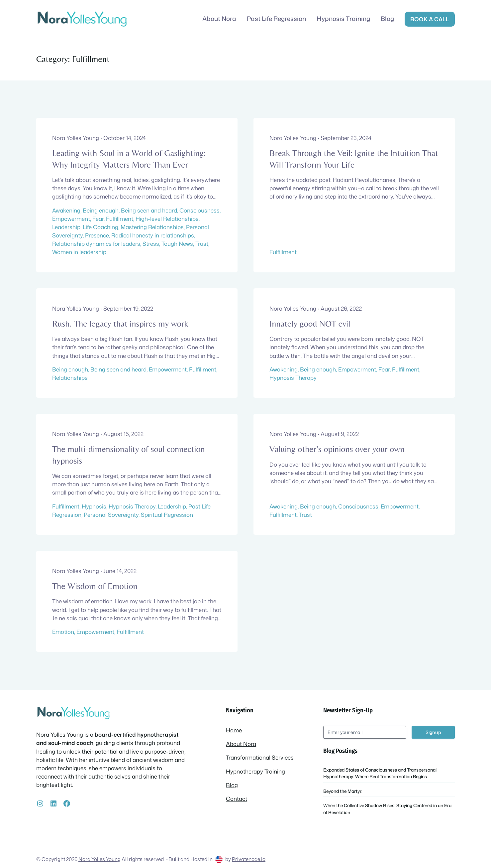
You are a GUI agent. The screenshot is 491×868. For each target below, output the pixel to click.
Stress (151, 244)
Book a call (430, 19)
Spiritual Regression (167, 515)
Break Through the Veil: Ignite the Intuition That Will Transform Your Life (354, 159)
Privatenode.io (249, 859)
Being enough (101, 210)
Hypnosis (94, 506)
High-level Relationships (167, 219)
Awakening (66, 210)
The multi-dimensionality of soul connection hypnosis (129, 455)
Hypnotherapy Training (255, 771)
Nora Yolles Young (99, 859)
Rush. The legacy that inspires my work (120, 324)
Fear (98, 219)
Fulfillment (120, 219)
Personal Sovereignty (111, 515)
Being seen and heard (149, 210)
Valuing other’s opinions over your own (337, 449)
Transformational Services (260, 757)
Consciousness (199, 210)
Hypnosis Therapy (293, 378)
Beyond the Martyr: (343, 791)
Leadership (66, 227)
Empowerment (71, 219)
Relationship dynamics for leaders (96, 244)
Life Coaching (100, 227)
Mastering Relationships (152, 227)
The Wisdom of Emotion (95, 586)
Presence (97, 235)
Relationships (70, 378)
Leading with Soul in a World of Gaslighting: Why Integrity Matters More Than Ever (129, 159)
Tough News (177, 244)
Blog (232, 785)
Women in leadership (79, 252)
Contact (237, 799)
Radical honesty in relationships (153, 235)
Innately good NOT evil (310, 324)
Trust (202, 244)
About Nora (241, 744)
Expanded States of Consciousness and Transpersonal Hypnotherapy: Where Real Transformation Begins (380, 773)
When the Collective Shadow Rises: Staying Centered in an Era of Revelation (387, 809)
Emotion (63, 632)
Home (234, 730)
